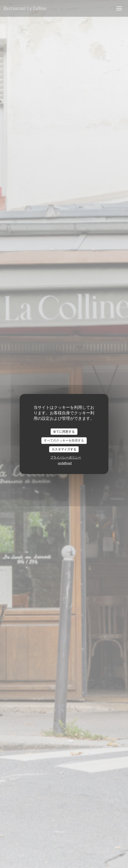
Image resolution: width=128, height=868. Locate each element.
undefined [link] (65, 463)
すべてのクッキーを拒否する (64, 440)
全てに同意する (64, 431)
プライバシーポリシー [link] (66, 457)
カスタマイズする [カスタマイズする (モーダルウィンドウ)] (64, 449)
